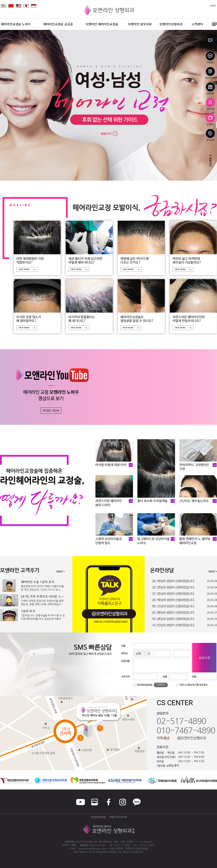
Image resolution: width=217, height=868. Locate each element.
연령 (194, 677)
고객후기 (210, 120)
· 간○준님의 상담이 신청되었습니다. (173, 594)
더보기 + (61, 572)
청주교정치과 (97, 855)
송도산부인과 (128, 855)
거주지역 (125, 677)
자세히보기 (161, 685)
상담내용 (125, 661)
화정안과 (139, 855)
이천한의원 (108, 855)
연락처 (124, 654)
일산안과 (118, 855)
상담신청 (204, 658)
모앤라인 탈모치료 (140, 24)
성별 (165, 677)
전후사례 (210, 104)
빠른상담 (210, 42)
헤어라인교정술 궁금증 (58, 24)
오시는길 (210, 135)
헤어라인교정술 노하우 (16, 24)
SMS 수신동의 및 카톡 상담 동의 (193, 685)
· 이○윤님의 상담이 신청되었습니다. (173, 619)
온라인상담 (210, 73)
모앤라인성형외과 (171, 24)
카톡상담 (210, 58)
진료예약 (210, 89)
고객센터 (197, 24)
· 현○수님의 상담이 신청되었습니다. (173, 606)
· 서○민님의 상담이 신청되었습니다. (173, 625)
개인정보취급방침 (144, 685)
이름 (123, 646)
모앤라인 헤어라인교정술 (102, 24)
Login (213, 5)
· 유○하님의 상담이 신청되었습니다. (173, 581)
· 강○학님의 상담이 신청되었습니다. (173, 600)
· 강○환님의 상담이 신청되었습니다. (173, 613)
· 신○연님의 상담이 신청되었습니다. (173, 588)
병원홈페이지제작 (82, 855)
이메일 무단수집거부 (118, 817)
